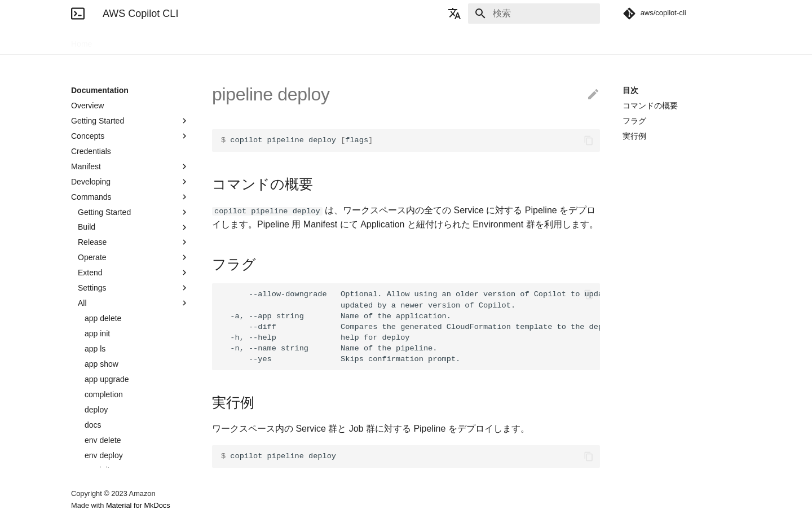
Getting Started (130, 121)
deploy (96, 410)
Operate (134, 257)
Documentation (134, 41)
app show (101, 364)
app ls (95, 349)
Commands (130, 197)
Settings (134, 288)
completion (104, 394)
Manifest (130, 166)
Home (81, 41)
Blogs (185, 41)
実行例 (634, 136)
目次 (630, 90)
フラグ (634, 121)
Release (134, 242)
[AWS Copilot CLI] (78, 14)
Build (134, 227)
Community (230, 41)
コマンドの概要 (650, 106)
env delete (103, 440)
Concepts (130, 136)
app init (97, 333)
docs (93, 425)
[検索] (534, 14)
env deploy (104, 455)
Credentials (91, 151)
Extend (134, 273)
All (134, 303)
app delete (103, 318)
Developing (130, 182)
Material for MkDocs (138, 505)
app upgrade (107, 379)
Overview (87, 106)
